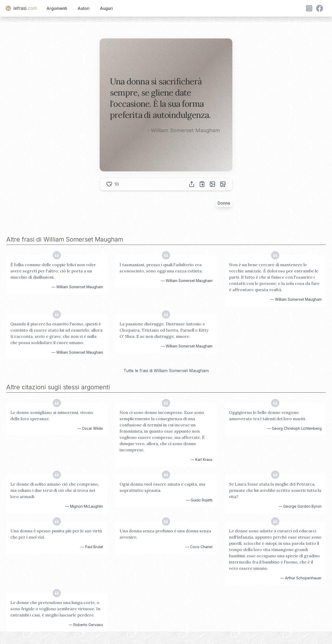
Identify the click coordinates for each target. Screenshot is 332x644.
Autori (84, 8)
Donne (224, 203)
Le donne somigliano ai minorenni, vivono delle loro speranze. (52, 415)
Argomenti (57, 8)
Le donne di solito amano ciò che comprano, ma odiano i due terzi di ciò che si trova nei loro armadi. (55, 490)
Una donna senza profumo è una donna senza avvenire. (165, 534)
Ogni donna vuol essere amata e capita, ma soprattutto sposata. (162, 487)
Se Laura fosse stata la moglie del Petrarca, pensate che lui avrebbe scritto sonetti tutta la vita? (275, 490)
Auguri (106, 8)
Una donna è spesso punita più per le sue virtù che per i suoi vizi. (56, 534)
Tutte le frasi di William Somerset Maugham (166, 371)
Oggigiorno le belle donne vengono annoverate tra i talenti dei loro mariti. (268, 415)
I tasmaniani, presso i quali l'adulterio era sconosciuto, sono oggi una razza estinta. (161, 268)
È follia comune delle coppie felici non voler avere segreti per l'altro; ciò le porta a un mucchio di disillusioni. (53, 271)
